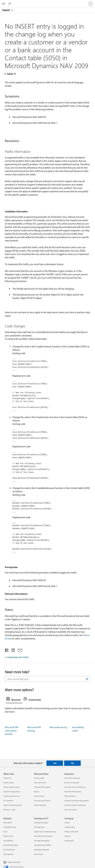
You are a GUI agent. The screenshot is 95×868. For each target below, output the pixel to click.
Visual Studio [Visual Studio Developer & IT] (39, 854)
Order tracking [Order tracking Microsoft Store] (39, 796)
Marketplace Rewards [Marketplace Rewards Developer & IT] (41, 850)
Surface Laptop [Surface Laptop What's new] (8, 783)
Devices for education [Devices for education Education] (72, 783)
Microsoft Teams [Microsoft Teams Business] (9, 850)
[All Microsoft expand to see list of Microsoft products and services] (4, 4)
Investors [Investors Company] (68, 836)
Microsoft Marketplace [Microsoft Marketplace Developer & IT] (42, 841)
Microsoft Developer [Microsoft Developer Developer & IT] (41, 823)
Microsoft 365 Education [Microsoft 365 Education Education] (73, 792)
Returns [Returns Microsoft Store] (37, 792)
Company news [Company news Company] (70, 827)
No (72, 763)
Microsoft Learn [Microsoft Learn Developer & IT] (39, 827)
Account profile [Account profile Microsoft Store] (39, 778)
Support (6, 10)
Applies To (11, 74)
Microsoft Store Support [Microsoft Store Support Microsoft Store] (42, 787)
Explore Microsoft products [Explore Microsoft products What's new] (13, 805)
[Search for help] (10, 4)
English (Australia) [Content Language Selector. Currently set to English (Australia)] (14, 862)
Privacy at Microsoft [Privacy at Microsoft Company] (71, 832)
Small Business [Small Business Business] (8, 854)
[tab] (14, 700)
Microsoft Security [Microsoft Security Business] (10, 827)
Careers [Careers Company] (67, 823)
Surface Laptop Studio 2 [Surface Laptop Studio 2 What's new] (12, 787)
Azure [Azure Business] (5, 832)
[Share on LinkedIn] (12, 650)
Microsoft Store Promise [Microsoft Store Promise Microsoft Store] (42, 801)
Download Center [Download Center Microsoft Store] (40, 783)
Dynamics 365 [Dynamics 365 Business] (8, 836)
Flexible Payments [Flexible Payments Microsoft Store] (40, 805)
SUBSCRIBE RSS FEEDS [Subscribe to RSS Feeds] (18, 657)
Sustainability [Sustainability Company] (69, 841)
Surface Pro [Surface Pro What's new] (7, 778)
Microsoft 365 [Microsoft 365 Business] (8, 841)
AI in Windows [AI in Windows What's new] (8, 801)
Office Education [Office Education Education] (70, 796)
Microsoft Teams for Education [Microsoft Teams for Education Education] (75, 787)
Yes (55, 763)
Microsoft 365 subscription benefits (12, 731)
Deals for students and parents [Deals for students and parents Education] (75, 805)
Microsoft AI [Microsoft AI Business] (8, 823)
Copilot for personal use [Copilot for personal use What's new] (12, 796)
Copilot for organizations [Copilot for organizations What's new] (12, 792)
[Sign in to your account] (90, 4)
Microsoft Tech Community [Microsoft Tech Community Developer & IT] (43, 836)
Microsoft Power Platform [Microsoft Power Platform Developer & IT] (43, 845)
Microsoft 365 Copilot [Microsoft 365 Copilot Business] (11, 845)
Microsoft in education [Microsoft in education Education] (72, 778)
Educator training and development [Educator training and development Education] (77, 801)
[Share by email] (19, 650)
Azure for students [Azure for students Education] (71, 810)
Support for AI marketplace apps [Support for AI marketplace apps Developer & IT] (45, 832)
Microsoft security (58, 727)
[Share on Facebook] (7, 650)
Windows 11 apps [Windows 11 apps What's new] (9, 810)
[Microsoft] (47, 2)
